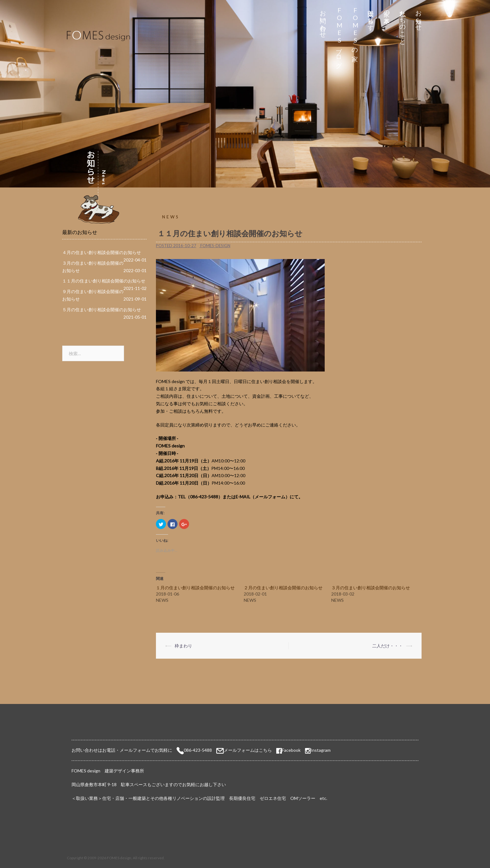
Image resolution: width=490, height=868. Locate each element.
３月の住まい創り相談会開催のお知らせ (371, 588)
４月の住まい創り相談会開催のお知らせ (102, 252)
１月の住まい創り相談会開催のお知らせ (195, 588)
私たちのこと (403, 24)
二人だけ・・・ (387, 646)
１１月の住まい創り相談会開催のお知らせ (104, 281)
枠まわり (183, 646)
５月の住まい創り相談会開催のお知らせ (102, 309)
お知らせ (419, 17)
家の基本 (387, 10)
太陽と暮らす (371, 17)
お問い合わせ (323, 21)
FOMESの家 (355, 29)
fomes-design (215, 246)
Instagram (321, 750)
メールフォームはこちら (248, 750)
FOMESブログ (339, 36)
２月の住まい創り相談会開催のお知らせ (283, 588)
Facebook (288, 750)
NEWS (171, 217)
